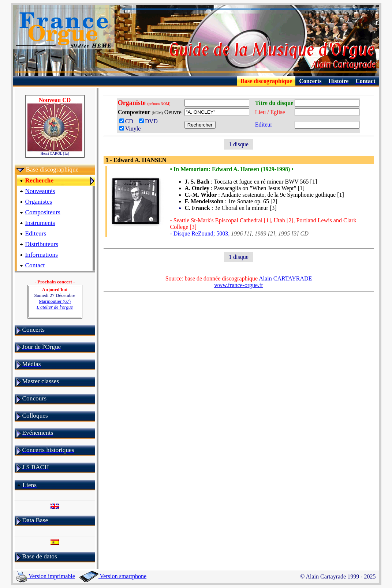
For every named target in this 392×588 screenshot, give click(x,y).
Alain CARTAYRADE (285, 278)
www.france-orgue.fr (239, 285)
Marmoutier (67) (55, 304)
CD (128, 121)
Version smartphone (113, 576)
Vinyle (130, 129)
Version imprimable (46, 576)
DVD (150, 121)
